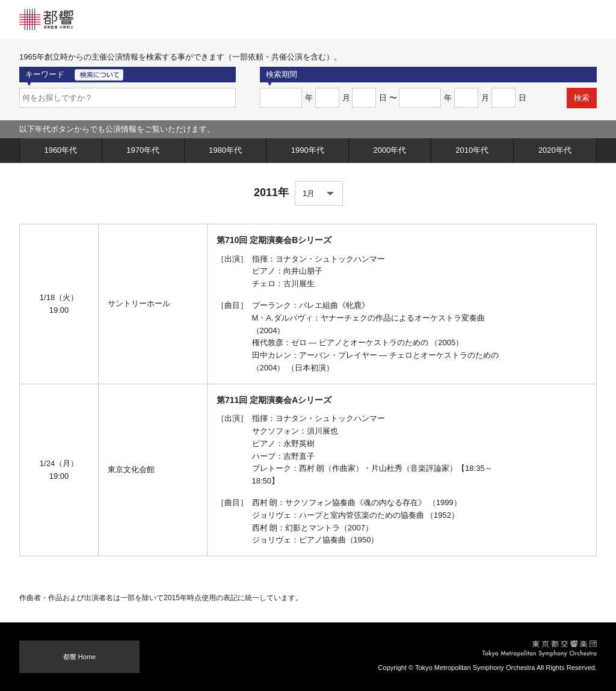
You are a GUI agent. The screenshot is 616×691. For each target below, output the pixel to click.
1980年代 (225, 150)
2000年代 (390, 150)
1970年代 (143, 150)
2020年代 (555, 150)
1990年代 (308, 150)
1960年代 (60, 150)
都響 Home (80, 657)
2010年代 (472, 150)
